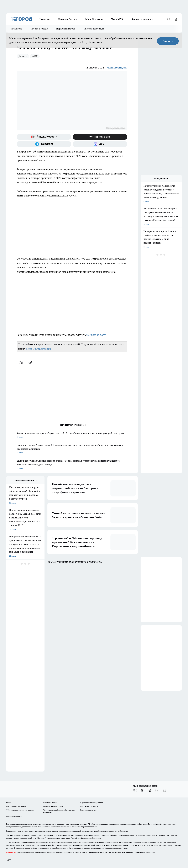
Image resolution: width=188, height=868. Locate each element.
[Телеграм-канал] (44, 144)
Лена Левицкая (117, 68)
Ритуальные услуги (94, 29)
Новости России (67, 19)
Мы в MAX (117, 19)
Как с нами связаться (89, 806)
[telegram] (31, 363)
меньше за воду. (96, 335)
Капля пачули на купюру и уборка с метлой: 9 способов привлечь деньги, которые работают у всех (72, 435)
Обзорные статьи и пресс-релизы (20, 810)
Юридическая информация (92, 803)
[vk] (21, 363)
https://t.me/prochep (38, 349)
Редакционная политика (53, 806)
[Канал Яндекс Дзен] (100, 137)
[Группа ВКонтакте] (135, 791)
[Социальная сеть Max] (100, 144)
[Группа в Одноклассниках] (142, 791)
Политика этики (50, 803)
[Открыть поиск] (168, 19)
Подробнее (97, 838)
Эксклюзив (16, 29)
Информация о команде (16, 806)
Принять (168, 41)
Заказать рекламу (142, 19)
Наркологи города (66, 29)
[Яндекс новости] (44, 137)
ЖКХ (35, 56)
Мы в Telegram (94, 19)
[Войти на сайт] (176, 19)
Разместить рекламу (89, 810)
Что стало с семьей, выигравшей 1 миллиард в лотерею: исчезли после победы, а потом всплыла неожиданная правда (72, 449)
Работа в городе (39, 29)
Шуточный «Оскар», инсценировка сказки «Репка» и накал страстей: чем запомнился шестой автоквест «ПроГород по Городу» (72, 465)
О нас (9, 803)
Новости (45, 19)
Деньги (23, 56)
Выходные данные (14, 816)
